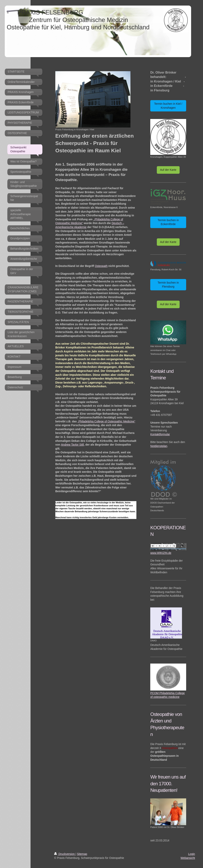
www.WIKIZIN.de (161, 553)
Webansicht (188, 858)
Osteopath (101, 266)
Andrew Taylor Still (72, 445)
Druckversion (65, 854)
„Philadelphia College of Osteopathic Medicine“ (106, 421)
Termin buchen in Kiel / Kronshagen (168, 106)
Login (192, 854)
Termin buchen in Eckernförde (168, 222)
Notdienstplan (159, 446)
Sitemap (82, 854)
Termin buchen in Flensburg (168, 285)
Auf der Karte (168, 170)
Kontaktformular (160, 434)
